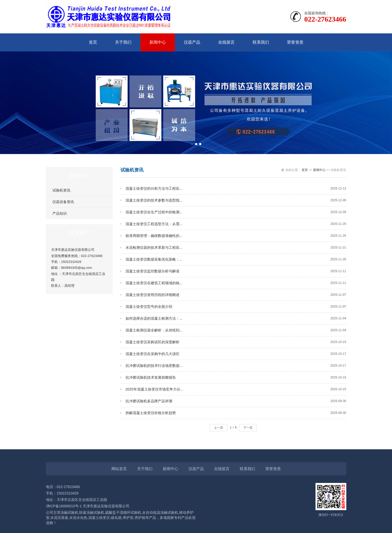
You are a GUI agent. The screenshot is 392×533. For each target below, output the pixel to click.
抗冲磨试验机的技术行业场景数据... (236, 366)
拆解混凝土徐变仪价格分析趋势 (236, 413)
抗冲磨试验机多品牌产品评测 (236, 401)
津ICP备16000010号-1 (64, 506)
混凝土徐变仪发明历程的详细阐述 (236, 295)
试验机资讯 (61, 190)
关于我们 (123, 42)
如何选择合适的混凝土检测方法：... (236, 318)
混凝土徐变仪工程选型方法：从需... (236, 224)
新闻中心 (158, 42)
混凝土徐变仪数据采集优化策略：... (236, 259)
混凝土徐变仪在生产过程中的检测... (236, 212)
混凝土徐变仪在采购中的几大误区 (236, 354)
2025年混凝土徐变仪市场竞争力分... (236, 389)
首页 (93, 42)
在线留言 (226, 42)
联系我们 (261, 42)
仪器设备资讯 (63, 202)
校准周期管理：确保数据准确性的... (236, 236)
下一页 (248, 428)
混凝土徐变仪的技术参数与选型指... (236, 200)
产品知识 (60, 213)
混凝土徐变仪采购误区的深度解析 (236, 342)
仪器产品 (192, 42)
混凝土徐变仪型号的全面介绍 (236, 307)
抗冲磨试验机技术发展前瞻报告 (236, 378)
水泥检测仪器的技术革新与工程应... (236, 248)
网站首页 (119, 469)
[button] (192, 144)
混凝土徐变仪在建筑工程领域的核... (236, 283)
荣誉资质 (295, 42)
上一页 (218, 428)
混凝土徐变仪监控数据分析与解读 (236, 271)
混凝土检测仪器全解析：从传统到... (236, 330)
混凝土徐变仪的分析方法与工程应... (236, 189)
